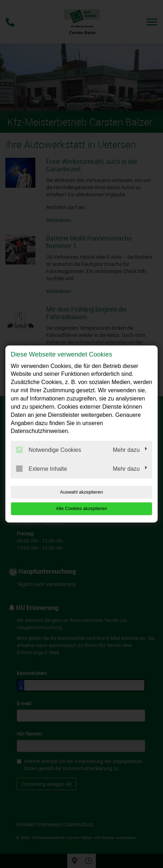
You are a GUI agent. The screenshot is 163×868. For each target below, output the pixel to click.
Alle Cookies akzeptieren (81, 508)
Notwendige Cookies (49, 450)
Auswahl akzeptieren (81, 492)
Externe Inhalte (42, 469)
